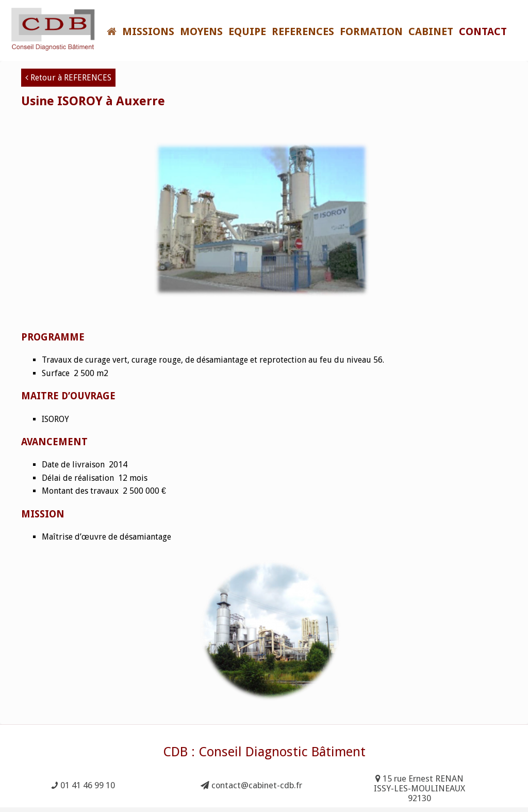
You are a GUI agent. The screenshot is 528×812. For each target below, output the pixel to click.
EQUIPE (247, 31)
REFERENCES (303, 31)
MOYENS (201, 31)
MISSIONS (148, 31)
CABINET (431, 31)
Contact (483, 31)
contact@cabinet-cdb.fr (251, 785)
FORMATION (371, 31)
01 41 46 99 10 (83, 785)
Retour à (68, 78)
